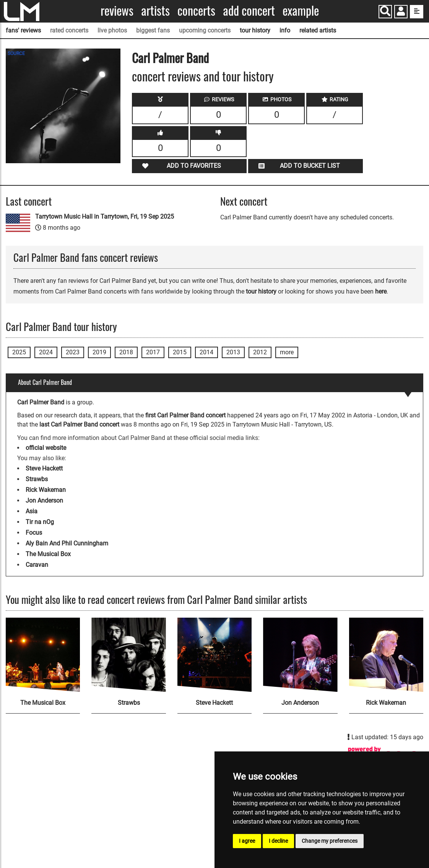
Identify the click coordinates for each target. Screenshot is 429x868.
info (285, 30)
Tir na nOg (40, 522)
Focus (34, 533)
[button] (401, 12)
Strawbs (37, 479)
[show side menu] (417, 12)
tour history (255, 30)
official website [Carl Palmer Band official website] (46, 448)
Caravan (37, 565)
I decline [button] (278, 841)
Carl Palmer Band (170, 58)
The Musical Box (48, 554)
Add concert (249, 11)
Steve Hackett (44, 468)
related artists (318, 30)
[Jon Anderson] (300, 655)
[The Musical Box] (43, 655)
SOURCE (16, 54)
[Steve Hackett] (214, 655)
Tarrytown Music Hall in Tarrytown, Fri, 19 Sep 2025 (105, 217)
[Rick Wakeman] (386, 655)
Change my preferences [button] (330, 841)
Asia (32, 511)
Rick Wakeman (46, 490)
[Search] (385, 12)
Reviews (117, 11)
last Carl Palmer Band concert (79, 424)
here (381, 291)
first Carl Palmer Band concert (185, 415)
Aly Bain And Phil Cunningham (67, 543)
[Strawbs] (128, 655)
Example (301, 11)
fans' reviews (23, 30)
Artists (155, 11)
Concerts (196, 11)
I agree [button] (247, 841)
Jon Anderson (44, 501)
